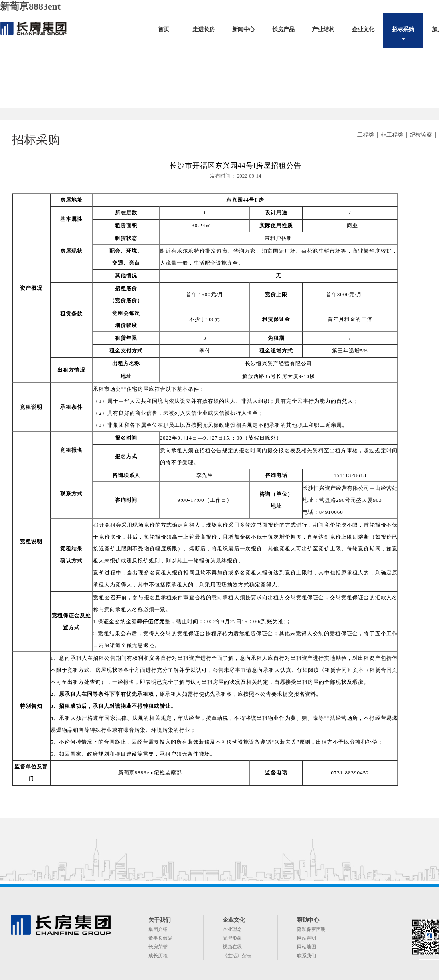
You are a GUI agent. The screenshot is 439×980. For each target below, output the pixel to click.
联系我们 (307, 956)
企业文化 (363, 29)
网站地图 (307, 947)
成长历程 (158, 956)
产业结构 (323, 29)
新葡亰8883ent (30, 6)
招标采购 (403, 29)
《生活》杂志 (237, 956)
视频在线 (232, 947)
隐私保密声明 (311, 929)
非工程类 (392, 135)
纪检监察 (421, 135)
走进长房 (204, 29)
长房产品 (283, 29)
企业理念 (232, 929)
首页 (164, 29)
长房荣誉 (158, 947)
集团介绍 (158, 929)
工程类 (366, 135)
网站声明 (307, 938)
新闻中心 (243, 29)
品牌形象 (232, 938)
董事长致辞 (160, 938)
